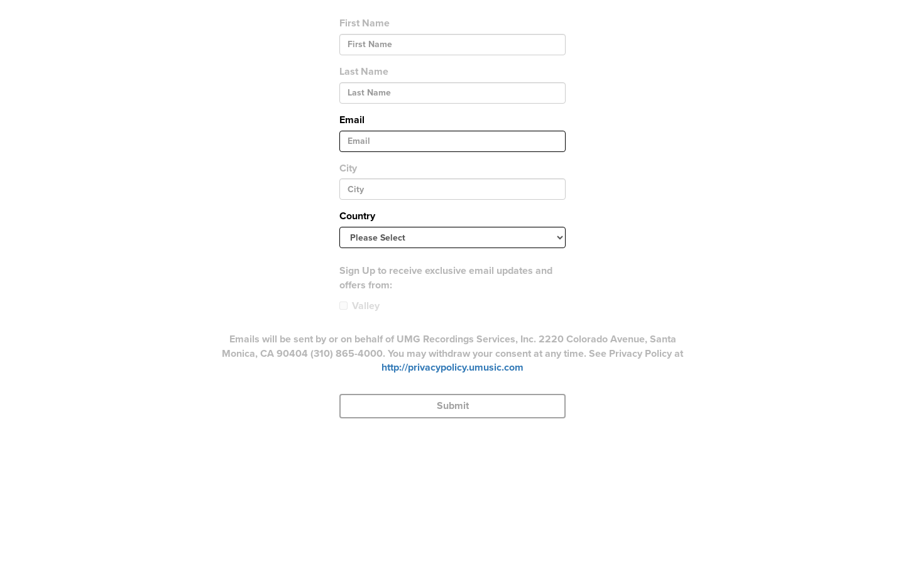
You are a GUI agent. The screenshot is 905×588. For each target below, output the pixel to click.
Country (357, 216)
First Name (365, 23)
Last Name (364, 72)
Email (352, 120)
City (348, 168)
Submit (453, 406)
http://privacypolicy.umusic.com (452, 367)
